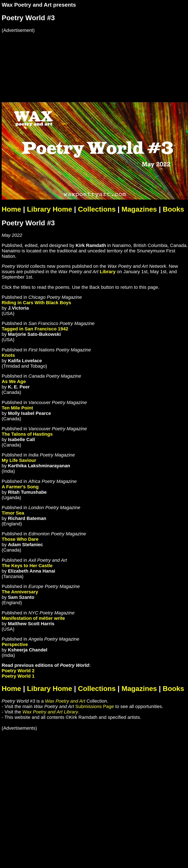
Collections (97, 209)
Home (11, 209)
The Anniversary (20, 592)
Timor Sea (13, 513)
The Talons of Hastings (27, 434)
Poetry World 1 (18, 676)
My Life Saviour (19, 460)
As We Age (14, 381)
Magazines (139, 209)
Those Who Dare (20, 539)
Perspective (15, 644)
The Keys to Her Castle (27, 566)
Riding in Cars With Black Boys (36, 303)
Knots (8, 355)
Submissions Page (95, 706)
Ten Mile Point (17, 408)
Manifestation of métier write (33, 618)
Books (174, 209)
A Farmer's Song (20, 487)
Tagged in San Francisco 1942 (35, 329)
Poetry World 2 (18, 671)
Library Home (49, 209)
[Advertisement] (80, 62)
